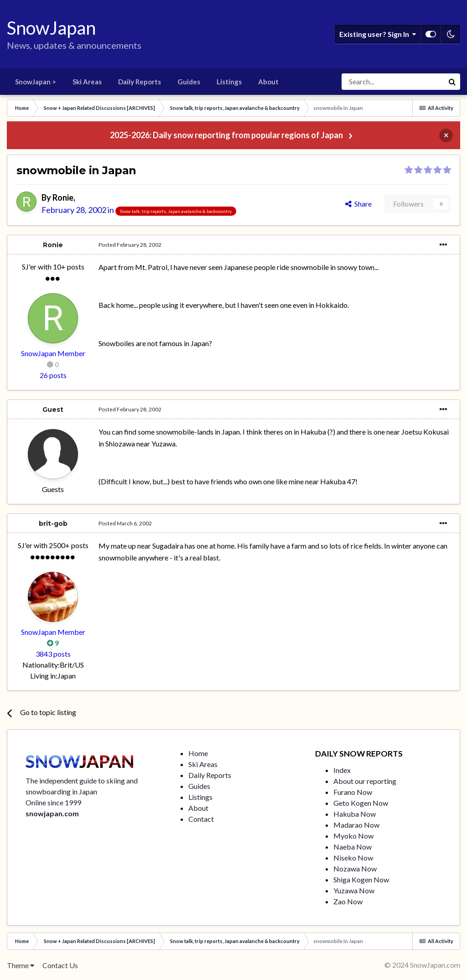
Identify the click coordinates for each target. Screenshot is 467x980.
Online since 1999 (53, 802)
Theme (21, 965)
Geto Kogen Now (361, 803)
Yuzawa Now (354, 890)
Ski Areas (87, 82)
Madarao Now (356, 825)
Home (198, 753)
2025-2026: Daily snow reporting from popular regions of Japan (226, 135)
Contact (201, 819)
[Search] (393, 82)
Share (358, 204)
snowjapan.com (52, 813)
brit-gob (53, 524)
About (268, 82)
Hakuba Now (355, 814)
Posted (130, 245)
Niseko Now (353, 858)
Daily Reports (140, 82)
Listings (229, 82)
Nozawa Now (355, 869)
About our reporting (365, 781)
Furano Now (353, 792)
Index (342, 770)
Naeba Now (353, 847)
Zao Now (348, 901)
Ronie (63, 197)
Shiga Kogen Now (361, 879)
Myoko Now (353, 836)
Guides (189, 82)
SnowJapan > (36, 82)
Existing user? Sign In (378, 34)
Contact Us (60, 965)
